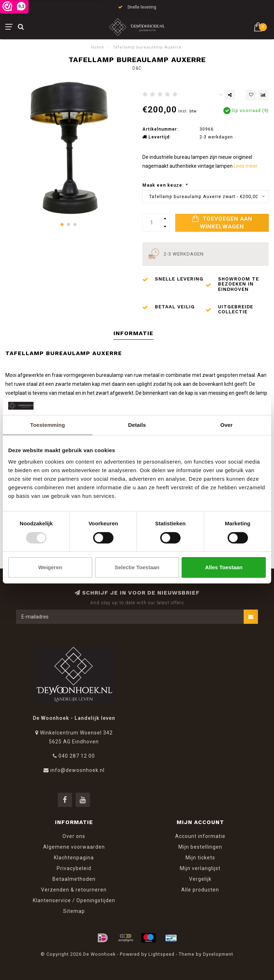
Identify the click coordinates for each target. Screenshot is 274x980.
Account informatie (200, 836)
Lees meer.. (247, 166)
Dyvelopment (218, 954)
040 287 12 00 (77, 756)
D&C (137, 68)
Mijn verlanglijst (200, 868)
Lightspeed (161, 954)
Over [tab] (226, 425)
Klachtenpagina (74, 858)
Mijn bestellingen (200, 847)
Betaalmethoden (74, 879)
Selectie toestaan (137, 567)
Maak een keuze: (165, 185)
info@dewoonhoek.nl (77, 770)
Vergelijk (200, 879)
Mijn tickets (200, 858)
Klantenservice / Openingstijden (74, 900)
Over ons (74, 836)
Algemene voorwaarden (74, 847)
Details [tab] (137, 425)
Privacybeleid (74, 868)
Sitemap (74, 911)
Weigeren (50, 567)
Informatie (133, 333)
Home (98, 47)
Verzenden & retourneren (74, 890)
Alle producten (200, 890)
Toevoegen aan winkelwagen (222, 223)
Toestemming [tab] (48, 425)
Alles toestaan (224, 567)
